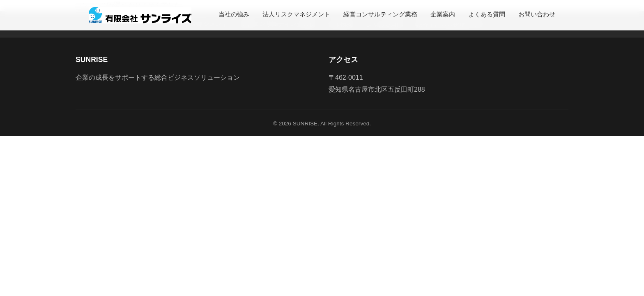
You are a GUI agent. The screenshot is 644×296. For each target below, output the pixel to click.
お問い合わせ (537, 14)
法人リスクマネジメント (296, 14)
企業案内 (443, 14)
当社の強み (234, 14)
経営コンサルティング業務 (380, 14)
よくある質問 (487, 14)
